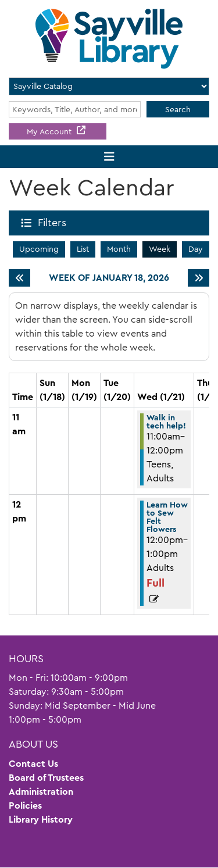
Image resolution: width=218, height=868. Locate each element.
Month (119, 249)
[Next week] (199, 278)
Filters (54, 223)
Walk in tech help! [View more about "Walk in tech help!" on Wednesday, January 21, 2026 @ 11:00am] (166, 422)
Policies (25, 806)
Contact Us (33, 764)
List (83, 249)
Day (196, 249)
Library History (41, 819)
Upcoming (39, 249)
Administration (41, 792)
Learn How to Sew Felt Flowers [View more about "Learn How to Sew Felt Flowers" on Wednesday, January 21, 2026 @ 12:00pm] (167, 517)
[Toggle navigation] (109, 157)
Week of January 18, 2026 (109, 278)
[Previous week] (19, 278)
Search (178, 109)
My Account (50, 131)
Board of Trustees (46, 778)
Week (160, 249)
